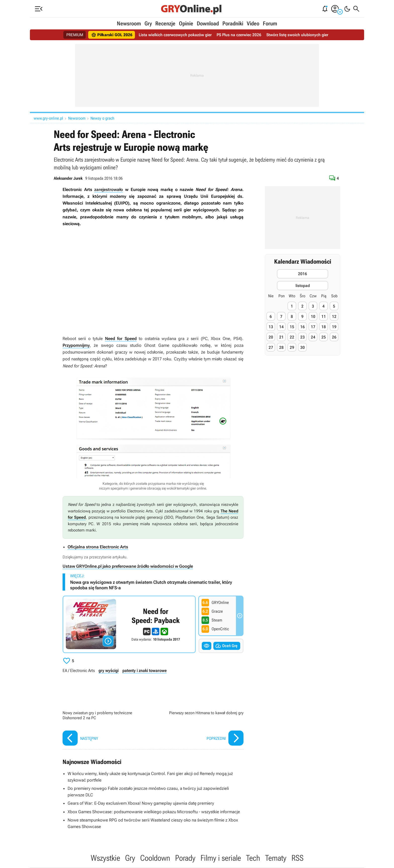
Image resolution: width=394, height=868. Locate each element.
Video (253, 23)
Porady (185, 858)
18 (324, 327)
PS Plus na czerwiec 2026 (239, 35)
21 (281, 337)
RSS (298, 858)
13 (271, 327)
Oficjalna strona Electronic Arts (98, 547)
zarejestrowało (109, 189)
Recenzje (165, 23)
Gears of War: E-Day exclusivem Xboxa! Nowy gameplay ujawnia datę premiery (141, 803)
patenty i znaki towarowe (144, 670)
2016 (303, 274)
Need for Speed (121, 339)
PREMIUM (75, 35)
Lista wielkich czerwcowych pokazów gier (175, 35)
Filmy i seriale (221, 858)
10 (313, 317)
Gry (148, 23)
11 (324, 317)
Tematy (276, 858)
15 (292, 327)
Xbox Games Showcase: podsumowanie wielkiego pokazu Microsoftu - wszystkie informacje (154, 812)
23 (303, 337)
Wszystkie (105, 858)
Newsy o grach (102, 118)
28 (281, 347)
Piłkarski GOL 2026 (112, 35)
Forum (270, 23)
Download (208, 23)
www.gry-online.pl (48, 118)
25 (324, 337)
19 (334, 327)
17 (313, 327)
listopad (303, 286)
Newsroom (129, 23)
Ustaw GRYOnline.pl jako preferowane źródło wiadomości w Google (128, 566)
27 (271, 347)
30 (303, 347)
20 (271, 337)
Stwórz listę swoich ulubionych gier (297, 35)
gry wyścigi (109, 670)
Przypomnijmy (76, 345)
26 (334, 337)
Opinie (186, 23)
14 (281, 327)
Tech (253, 858)
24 (313, 337)
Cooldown (155, 858)
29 (292, 347)
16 (303, 327)
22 (292, 337)
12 (334, 317)
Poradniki (233, 23)
